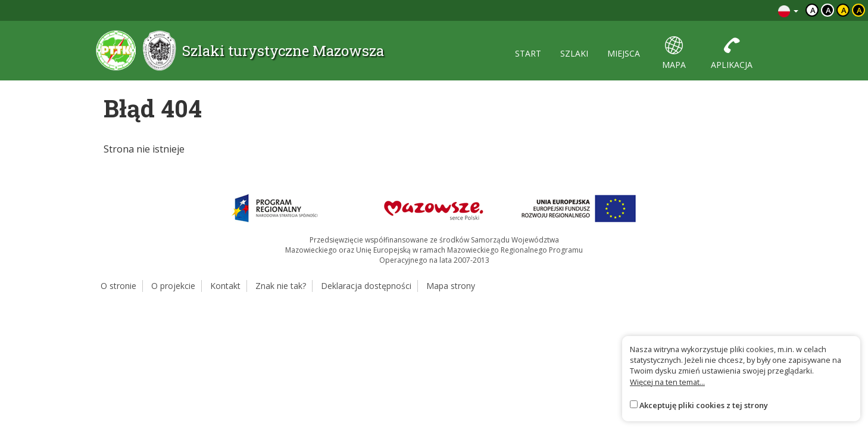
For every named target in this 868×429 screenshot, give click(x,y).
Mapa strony (451, 286)
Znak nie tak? (281, 286)
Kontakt (225, 286)
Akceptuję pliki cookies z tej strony (704, 405)
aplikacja (732, 53)
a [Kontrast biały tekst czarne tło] (828, 10)
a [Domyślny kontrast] (813, 10)
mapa (674, 53)
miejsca (624, 53)
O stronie (118, 286)
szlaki (574, 53)
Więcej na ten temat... (667, 382)
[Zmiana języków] (788, 10)
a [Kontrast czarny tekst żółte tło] (844, 10)
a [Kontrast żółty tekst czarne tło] (859, 10)
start (528, 53)
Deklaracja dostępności (366, 286)
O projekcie (173, 286)
